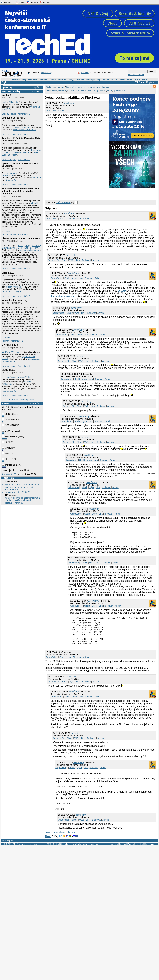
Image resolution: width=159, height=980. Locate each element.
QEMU (28, 382)
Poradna (16, 79)
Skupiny (80, 79)
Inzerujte (85, 73)
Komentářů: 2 (24, 269)
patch (83, 91)
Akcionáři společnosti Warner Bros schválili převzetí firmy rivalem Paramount (20, 191)
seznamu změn (9, 391)
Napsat (23, 400)
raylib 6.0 (6, 95)
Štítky (48, 91)
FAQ (24, 79)
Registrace (152, 82)
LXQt (6, 442)
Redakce (114, 852)
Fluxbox (71, 91)
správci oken (119, 91)
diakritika (62, 91)
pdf (29, 152)
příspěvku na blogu (11, 291)
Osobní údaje (150, 852)
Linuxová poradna (74, 87)
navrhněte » (36, 403)
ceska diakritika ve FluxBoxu (97, 87)
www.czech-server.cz (28, 852)
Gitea (9, 287)
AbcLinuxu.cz (8, 2)
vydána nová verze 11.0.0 (19, 377)
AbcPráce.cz (46, 2)
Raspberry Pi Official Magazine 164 (22, 151)
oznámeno (12, 173)
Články (53, 79)
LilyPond (6, 352)
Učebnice (62, 79)
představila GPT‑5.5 (19, 127)
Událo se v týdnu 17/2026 (17, 492)
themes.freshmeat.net (62, 296)
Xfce (6, 459)
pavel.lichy (69, 103)
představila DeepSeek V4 (25, 130)
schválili (34, 203)
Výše (72, 260)
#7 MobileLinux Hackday (15, 300)
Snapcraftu (11, 180)
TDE (6, 453)
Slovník (106, 79)
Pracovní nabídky (11, 91)
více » (8, 231)
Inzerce (123, 852)
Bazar (122, 79)
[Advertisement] (81, 193)
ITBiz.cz (20, 2)
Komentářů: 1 (17, 341)
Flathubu (35, 178)
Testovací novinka (14, 503)
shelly (110, 91)
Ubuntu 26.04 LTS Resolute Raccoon (21, 238)
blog (27, 246)
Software (43, 79)
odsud (121, 291)
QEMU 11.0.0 (8, 370)
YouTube (36, 246)
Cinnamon (9, 419)
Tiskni (48, 844)
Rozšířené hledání (136, 75)
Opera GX (7, 175)
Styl (4, 82)
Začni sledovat (63, 202)
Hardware (33, 79)
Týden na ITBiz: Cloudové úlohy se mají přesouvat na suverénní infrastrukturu (22, 487)
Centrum (14, 400)
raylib (5, 102)
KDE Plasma (10, 436)
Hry (98, 79)
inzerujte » (37, 91)
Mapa (145, 79)
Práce (137, 79)
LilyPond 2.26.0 (10, 345)
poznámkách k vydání (30, 250)
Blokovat (77, 219)
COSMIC (8, 425)
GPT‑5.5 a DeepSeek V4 (14, 118)
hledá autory (46, 73)
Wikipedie (14, 102)
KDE (78, 91)
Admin (61, 111)
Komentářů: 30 (9, 474)
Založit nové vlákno (55, 840)
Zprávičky (7, 87)
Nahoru (72, 840)
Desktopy (90, 79)
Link (69, 219)
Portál (130, 79)
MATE (6, 448)
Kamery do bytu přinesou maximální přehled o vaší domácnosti (23, 499)
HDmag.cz (32, 2)
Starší (32, 400)
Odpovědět (51, 111)
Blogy (71, 79)
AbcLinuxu (11, 482)
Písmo (90, 91)
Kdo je (114, 79)
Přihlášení (139, 82)
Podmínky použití (135, 852)
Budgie (7, 414)
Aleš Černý (69, 214)
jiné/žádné (9, 465)
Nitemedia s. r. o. (67, 852)
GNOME (8, 431)
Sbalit (62, 219)
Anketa (6, 403)
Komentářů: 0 (24, 114)
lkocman (5, 341)
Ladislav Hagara (9, 114)
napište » (37, 87)
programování (100, 91)
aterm (54, 91)
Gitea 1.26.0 (8, 273)
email (21, 246)
